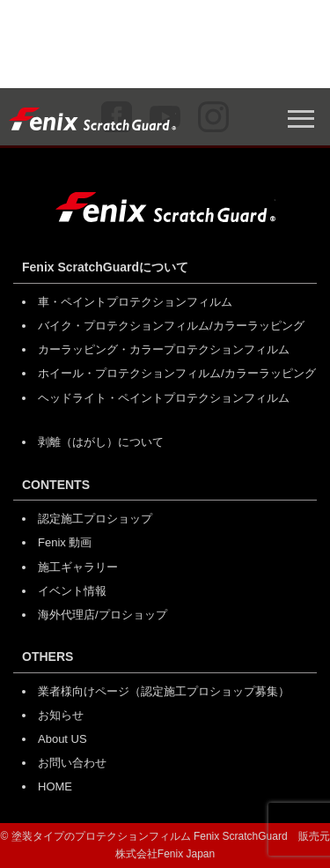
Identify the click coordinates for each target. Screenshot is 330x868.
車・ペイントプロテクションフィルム (135, 302)
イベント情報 (72, 591)
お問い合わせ (72, 763)
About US (62, 739)
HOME (55, 786)
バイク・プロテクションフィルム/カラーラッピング (171, 326)
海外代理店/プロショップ (103, 615)
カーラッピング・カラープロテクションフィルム (164, 349)
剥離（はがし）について (101, 442)
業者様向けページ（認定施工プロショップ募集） (164, 691)
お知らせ (61, 715)
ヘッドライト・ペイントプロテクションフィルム (164, 398)
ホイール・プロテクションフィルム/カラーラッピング (177, 373)
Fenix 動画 (65, 542)
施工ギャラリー (78, 567)
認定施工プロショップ (95, 519)
